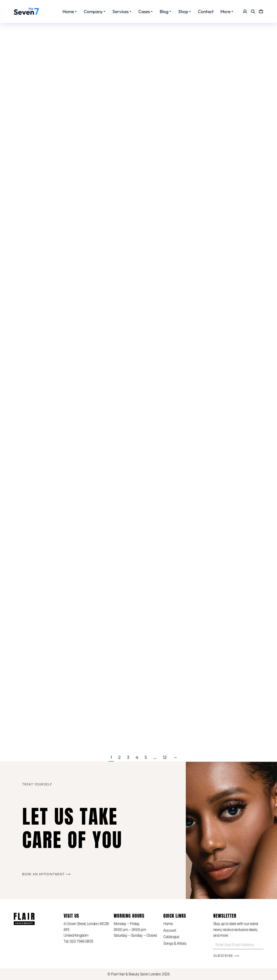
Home (168, 924)
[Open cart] (261, 11)
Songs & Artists (175, 943)
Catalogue (171, 937)
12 (165, 757)
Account (170, 930)
